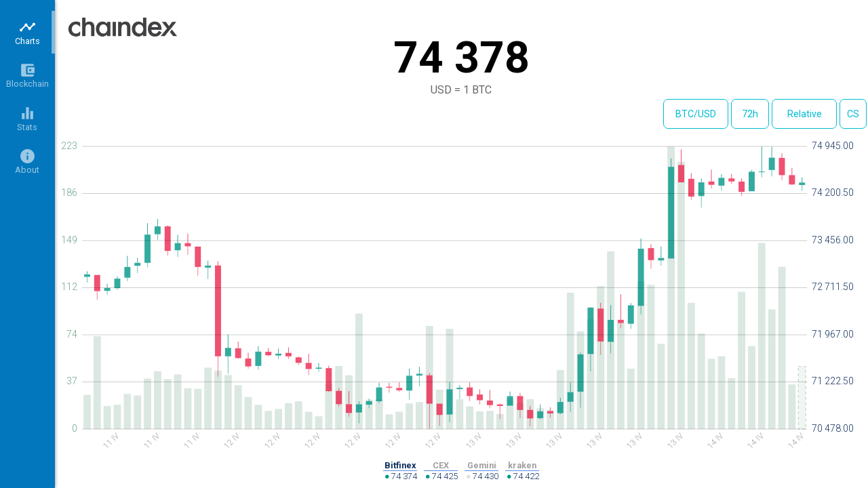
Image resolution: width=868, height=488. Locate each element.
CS (853, 114)
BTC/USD (696, 114)
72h (750, 114)
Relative (805, 114)
